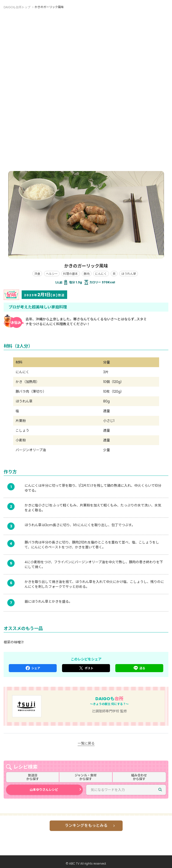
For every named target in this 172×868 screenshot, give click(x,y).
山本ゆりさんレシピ (44, 790)
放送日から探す (33, 777)
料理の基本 (71, 274)
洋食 (37, 274)
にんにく (101, 274)
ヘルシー (52, 274)
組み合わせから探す (139, 777)
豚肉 (87, 274)
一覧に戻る (86, 743)
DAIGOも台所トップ (17, 7)
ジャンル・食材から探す (86, 777)
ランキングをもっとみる (86, 825)
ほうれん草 (129, 274)
